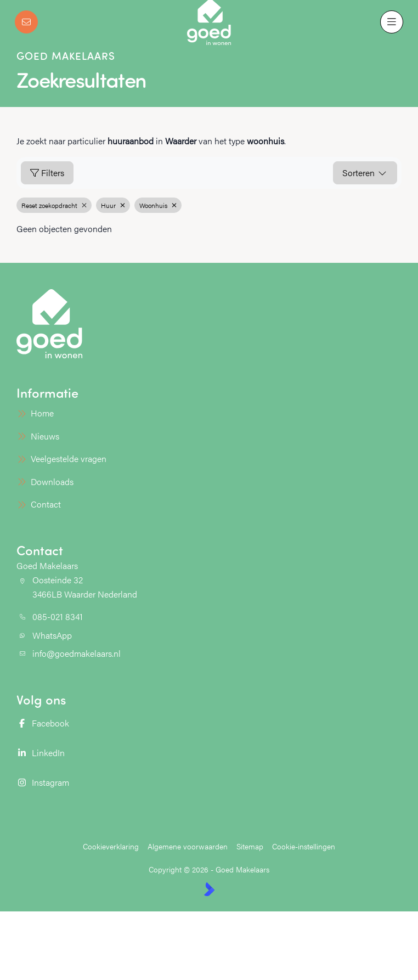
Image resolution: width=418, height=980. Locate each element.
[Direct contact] (26, 22)
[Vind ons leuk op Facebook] (109, 723)
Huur (113, 205)
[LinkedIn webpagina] (109, 753)
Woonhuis (158, 205)
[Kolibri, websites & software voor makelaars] (209, 889)
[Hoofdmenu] (392, 22)
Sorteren (365, 173)
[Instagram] (109, 782)
